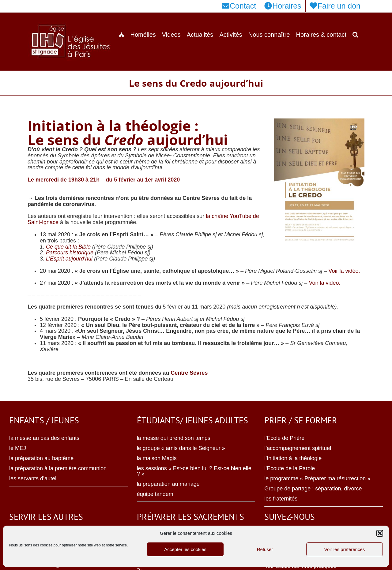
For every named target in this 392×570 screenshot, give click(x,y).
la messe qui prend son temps (174, 438)
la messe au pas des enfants (44, 438)
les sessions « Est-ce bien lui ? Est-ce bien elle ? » (194, 471)
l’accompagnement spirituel (298, 448)
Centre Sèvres (189, 373)
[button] (380, 533)
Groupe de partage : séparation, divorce (313, 489)
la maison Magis (157, 458)
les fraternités (281, 499)
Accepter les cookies (185, 549)
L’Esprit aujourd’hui (69, 259)
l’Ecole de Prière (284, 438)
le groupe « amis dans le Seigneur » (181, 448)
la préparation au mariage (168, 484)
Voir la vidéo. (344, 271)
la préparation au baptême (41, 458)
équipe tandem (155, 494)
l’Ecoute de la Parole (290, 468)
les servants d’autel (33, 478)
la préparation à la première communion (58, 468)
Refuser (265, 549)
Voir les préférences (345, 549)
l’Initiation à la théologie (293, 458)
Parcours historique (70, 253)
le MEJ (18, 448)
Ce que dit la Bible (68, 247)
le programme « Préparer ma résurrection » (317, 478)
